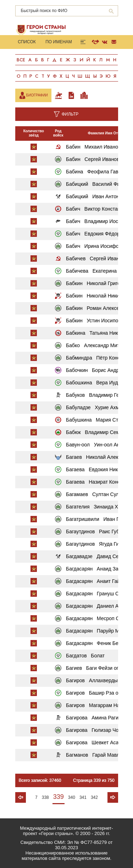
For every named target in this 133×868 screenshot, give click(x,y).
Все (21, 60)
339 (59, 797)
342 (94, 797)
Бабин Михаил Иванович (96, 147)
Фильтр (70, 114)
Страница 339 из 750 (94, 780)
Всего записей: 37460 (40, 780)
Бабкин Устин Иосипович (96, 321)
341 (83, 797)
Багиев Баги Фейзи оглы (95, 668)
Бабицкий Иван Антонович (98, 196)
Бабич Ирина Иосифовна (96, 246)
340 (72, 797)
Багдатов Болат (85, 656)
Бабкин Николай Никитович (99, 296)
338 (45, 797)
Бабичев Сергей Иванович (98, 258)
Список (27, 42)
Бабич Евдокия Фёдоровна (98, 234)
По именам (59, 42)
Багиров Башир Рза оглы (96, 693)
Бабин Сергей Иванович (95, 159)
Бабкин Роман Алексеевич (98, 308)
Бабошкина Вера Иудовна (97, 383)
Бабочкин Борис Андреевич (99, 370)
